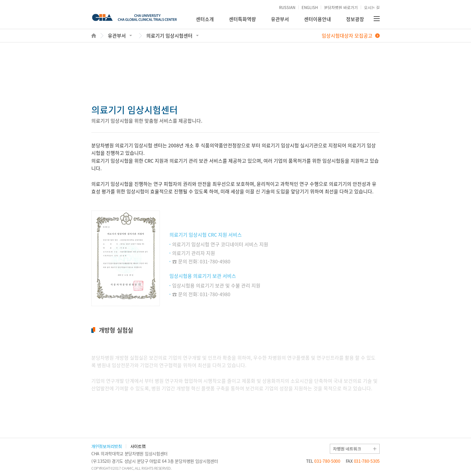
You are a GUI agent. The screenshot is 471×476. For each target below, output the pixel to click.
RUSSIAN (287, 7)
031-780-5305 (363, 461)
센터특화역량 (242, 19)
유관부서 (280, 19)
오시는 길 (372, 7)
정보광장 (355, 19)
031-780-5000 (323, 461)
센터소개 (205, 19)
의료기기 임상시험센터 (169, 35)
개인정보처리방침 (107, 446)
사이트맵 (138, 446)
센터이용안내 (318, 19)
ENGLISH (310, 7)
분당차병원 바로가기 (341, 7)
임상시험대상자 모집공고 (347, 35)
